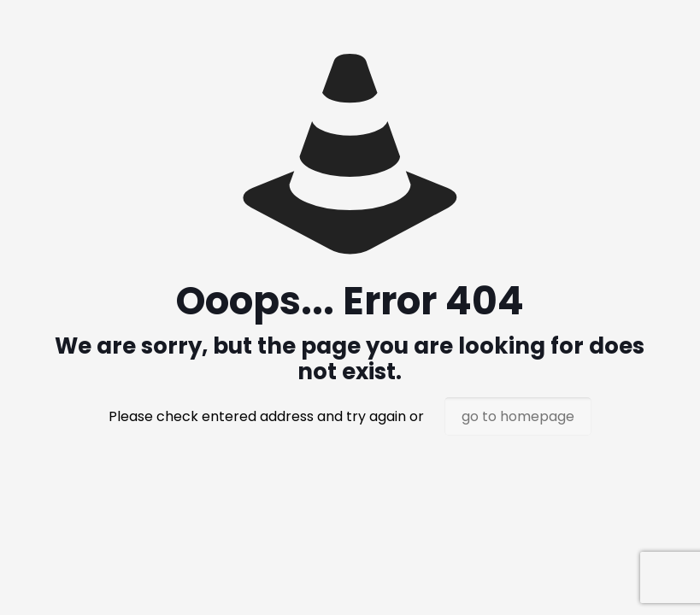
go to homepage (518, 416)
